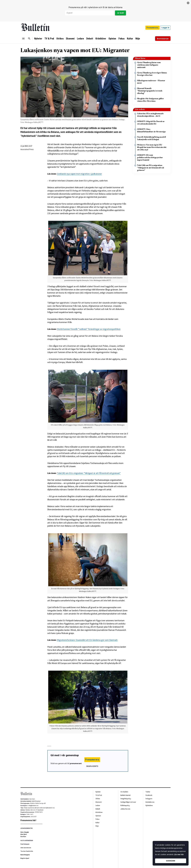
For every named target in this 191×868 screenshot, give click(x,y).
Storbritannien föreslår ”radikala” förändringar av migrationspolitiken (89, 329)
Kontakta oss (150, 802)
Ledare (80, 39)
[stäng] (188, 3)
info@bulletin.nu (33, 806)
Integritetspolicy (126, 799)
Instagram (149, 799)
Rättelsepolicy (125, 805)
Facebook (149, 795)
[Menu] (23, 39)
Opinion (112, 39)
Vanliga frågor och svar (128, 802)
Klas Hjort (24, 834)
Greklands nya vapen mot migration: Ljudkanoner (79, 174)
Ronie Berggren (25, 855)
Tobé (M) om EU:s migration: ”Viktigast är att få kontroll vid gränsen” (89, 473)
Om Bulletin (124, 792)
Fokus (122, 39)
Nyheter (38, 39)
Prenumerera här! (28, 820)
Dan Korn (23, 837)
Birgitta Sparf (25, 858)
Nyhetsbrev (149, 805)
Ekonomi (70, 39)
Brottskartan (163, 39)
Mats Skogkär (25, 832)
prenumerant (76, 763)
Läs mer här (179, 854)
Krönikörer (101, 39)
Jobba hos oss (125, 809)
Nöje (138, 39)
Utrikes (60, 39)
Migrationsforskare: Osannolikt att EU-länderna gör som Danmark (87, 640)
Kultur (130, 39)
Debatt (90, 39)
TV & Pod (49, 39)
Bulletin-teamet (125, 795)
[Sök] (29, 39)
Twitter (148, 792)
